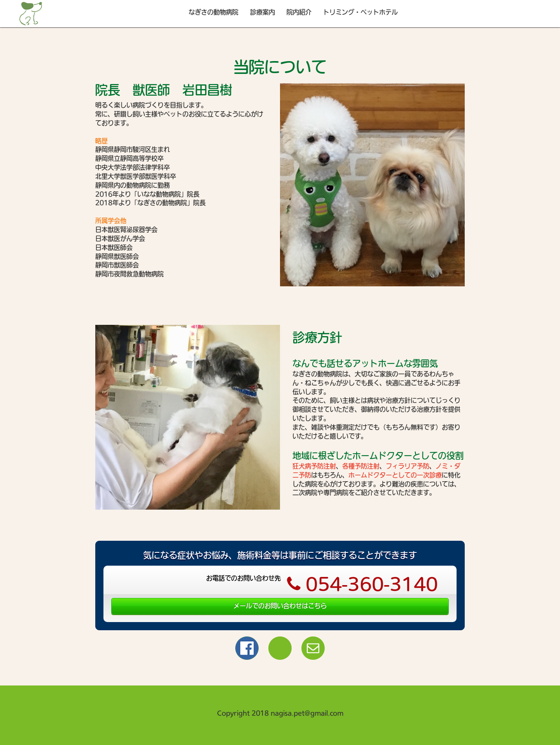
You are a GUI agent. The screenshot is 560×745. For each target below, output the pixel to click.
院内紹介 (299, 12)
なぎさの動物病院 (213, 12)
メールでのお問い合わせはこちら (280, 606)
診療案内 (262, 12)
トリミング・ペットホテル (360, 12)
